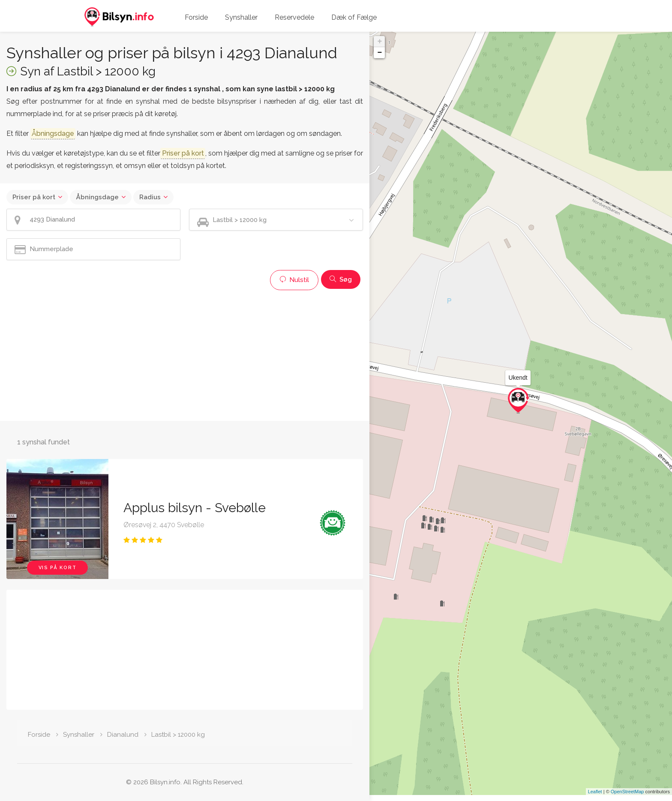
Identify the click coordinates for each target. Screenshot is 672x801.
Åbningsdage (97, 197)
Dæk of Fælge (354, 17)
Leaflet (595, 798)
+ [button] (379, 42)
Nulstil (294, 280)
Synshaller (241, 17)
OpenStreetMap (627, 798)
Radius (150, 197)
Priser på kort (34, 197)
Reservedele (294, 17)
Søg (341, 279)
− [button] (379, 53)
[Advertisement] (185, 354)
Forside (196, 17)
